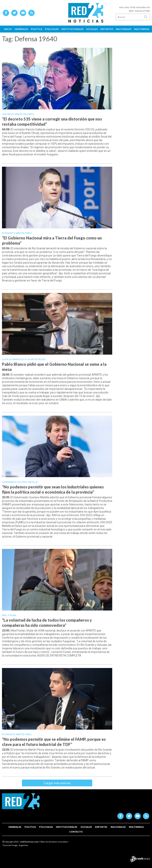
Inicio (8, 29)
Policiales (52, 29)
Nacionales (124, 29)
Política (37, 29)
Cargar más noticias (57, 783)
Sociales (92, 29)
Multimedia (142, 29)
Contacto (76, 832)
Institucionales (72, 29)
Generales (21, 29)
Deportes (107, 29)
